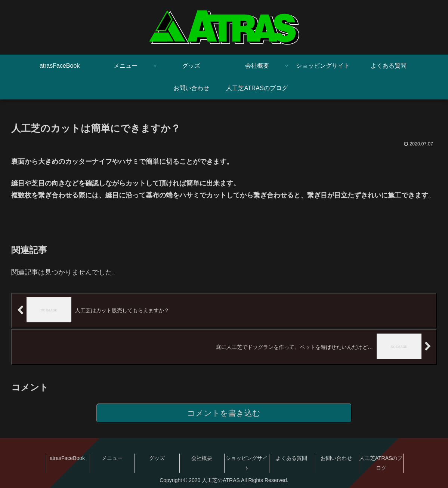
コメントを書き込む (224, 413)
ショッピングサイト (247, 463)
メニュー (112, 458)
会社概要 (202, 458)
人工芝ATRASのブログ (381, 463)
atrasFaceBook (67, 458)
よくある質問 (291, 458)
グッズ (157, 458)
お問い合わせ (336, 458)
